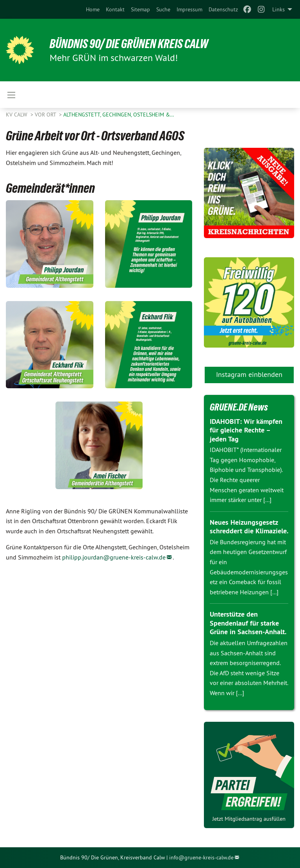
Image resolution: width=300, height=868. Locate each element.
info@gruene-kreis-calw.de (201, 857)
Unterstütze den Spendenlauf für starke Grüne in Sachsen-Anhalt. (248, 623)
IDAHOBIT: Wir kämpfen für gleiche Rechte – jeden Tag (246, 430)
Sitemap (140, 9)
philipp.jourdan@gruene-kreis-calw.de (114, 557)
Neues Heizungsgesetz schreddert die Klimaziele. (249, 527)
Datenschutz (223, 9)
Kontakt (115, 9)
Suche (163, 9)
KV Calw (17, 115)
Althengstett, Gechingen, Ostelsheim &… (119, 115)
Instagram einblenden (249, 374)
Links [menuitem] (279, 9)
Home (93, 9)
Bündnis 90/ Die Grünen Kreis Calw (129, 44)
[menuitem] (93, 9)
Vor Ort (46, 115)
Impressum (189, 9)
